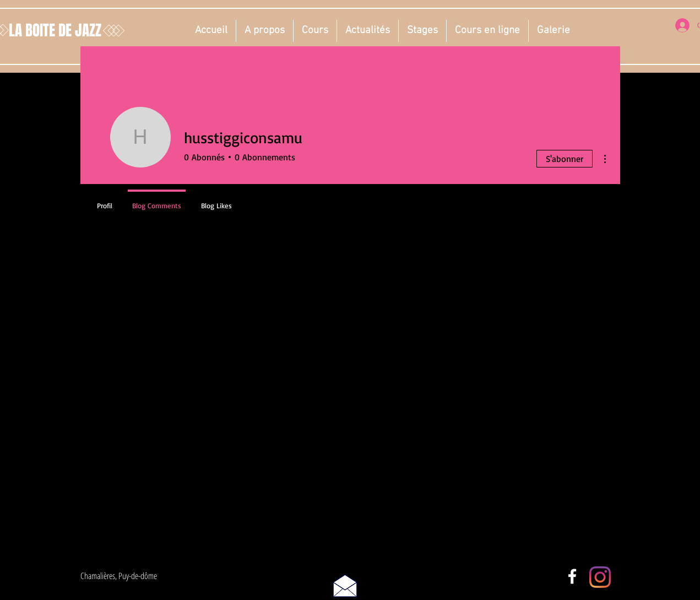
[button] (265, 31)
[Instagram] (600, 577)
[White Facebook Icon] (572, 576)
